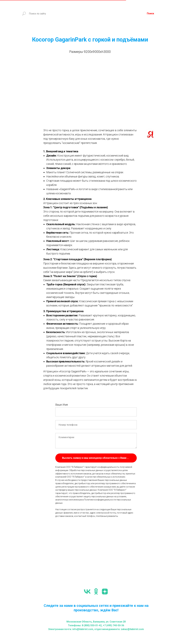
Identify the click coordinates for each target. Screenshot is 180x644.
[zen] (105, 591)
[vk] (87, 591)
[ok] (96, 591)
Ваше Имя (62, 405)
